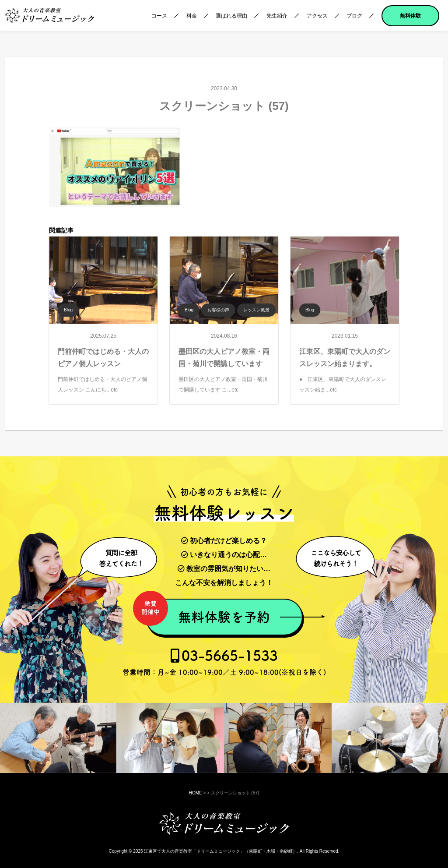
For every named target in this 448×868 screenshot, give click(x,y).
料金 (192, 16)
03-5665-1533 (224, 662)
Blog (68, 310)
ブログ (354, 16)
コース (159, 16)
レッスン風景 (256, 310)
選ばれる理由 (231, 16)
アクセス (317, 16)
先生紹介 (277, 16)
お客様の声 (218, 310)
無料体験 (410, 16)
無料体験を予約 (208, 612)
